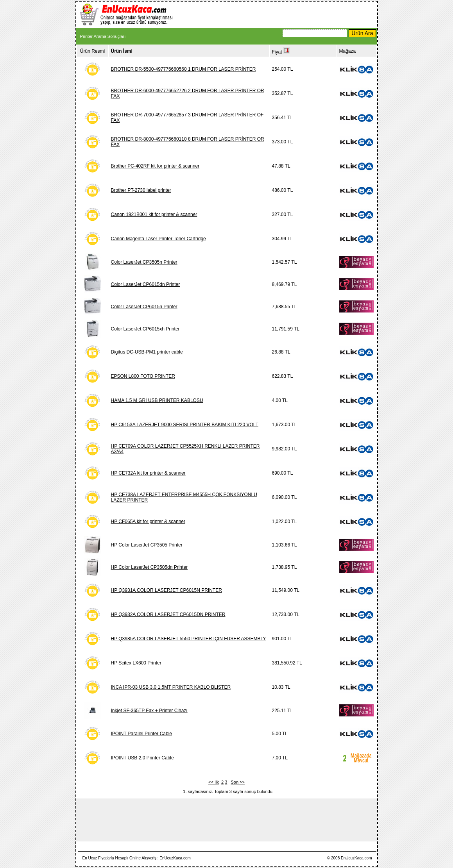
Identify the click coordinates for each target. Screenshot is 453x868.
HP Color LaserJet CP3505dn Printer (150, 567)
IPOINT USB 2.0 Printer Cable (142, 758)
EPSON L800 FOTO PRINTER (143, 376)
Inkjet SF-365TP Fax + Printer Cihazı (149, 711)
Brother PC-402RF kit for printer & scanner (155, 166)
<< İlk (214, 782)
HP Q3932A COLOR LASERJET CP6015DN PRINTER (168, 614)
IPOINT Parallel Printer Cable (142, 734)
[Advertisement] (278, 14)
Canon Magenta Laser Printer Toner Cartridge (158, 239)
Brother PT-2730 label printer (141, 190)
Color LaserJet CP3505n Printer (144, 262)
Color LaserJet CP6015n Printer (144, 307)
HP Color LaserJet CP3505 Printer (147, 545)
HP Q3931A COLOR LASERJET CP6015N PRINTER (167, 590)
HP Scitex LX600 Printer (136, 663)
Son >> (238, 782)
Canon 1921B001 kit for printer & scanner (154, 214)
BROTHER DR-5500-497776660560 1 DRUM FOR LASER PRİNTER (184, 69)
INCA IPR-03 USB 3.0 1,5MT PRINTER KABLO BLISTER (171, 687)
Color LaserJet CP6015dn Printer (146, 284)
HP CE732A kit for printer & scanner (148, 473)
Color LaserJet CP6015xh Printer (145, 329)
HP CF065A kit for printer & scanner (148, 522)
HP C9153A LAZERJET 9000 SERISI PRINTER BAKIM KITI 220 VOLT (185, 425)
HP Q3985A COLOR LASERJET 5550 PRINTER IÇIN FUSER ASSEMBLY (189, 639)
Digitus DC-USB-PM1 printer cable (147, 352)
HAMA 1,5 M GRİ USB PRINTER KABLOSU (157, 400)
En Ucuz (90, 858)
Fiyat (281, 52)
